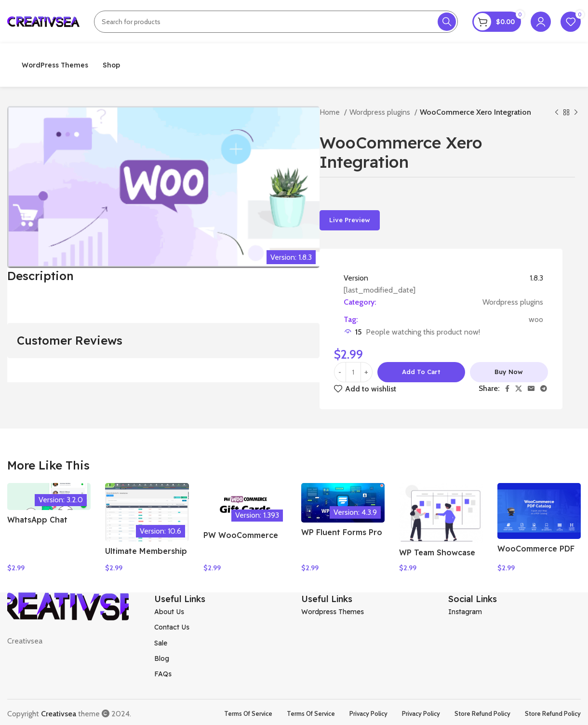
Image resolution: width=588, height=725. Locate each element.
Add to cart (421, 372)
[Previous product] (557, 113)
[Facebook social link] (507, 389)
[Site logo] (43, 21)
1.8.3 (536, 278)
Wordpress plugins (381, 112)
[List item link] (220, 608)
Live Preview (350, 220)
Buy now (509, 372)
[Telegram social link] (544, 389)
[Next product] (576, 113)
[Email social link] (531, 389)
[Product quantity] (353, 372)
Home (331, 112)
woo (536, 319)
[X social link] (519, 389)
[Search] (276, 22)
